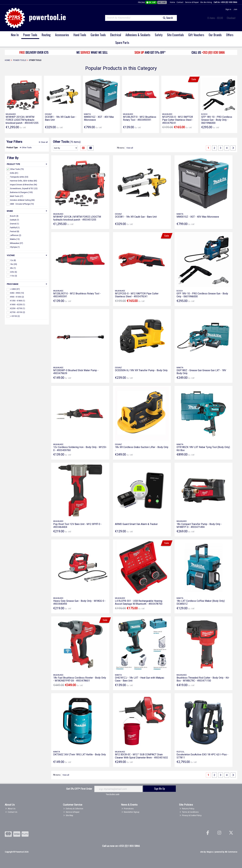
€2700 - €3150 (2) (18, 312)
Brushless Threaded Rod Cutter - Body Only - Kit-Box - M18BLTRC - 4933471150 (203, 679)
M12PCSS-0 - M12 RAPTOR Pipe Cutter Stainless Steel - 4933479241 (178, 120)
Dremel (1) (15, 224)
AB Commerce (231, 852)
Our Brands (215, 35)
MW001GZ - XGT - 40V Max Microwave (198, 217)
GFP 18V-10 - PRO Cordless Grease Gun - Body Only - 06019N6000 (217, 120)
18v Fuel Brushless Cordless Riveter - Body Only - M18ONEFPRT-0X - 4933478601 (80, 679)
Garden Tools (98, 35)
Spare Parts (122, 42)
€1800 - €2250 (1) (18, 305)
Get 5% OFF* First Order (79, 789)
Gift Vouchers (196, 35)
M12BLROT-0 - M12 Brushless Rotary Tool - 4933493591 (140, 118)
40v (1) (13, 268)
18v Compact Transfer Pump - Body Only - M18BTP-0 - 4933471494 (199, 526)
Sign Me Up (160, 789)
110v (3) (14, 276)
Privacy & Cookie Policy (191, 815)
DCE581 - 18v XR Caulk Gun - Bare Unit (136, 217)
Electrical (116, 35)
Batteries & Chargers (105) (21, 192)
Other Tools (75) (17, 169)
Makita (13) (15, 239)
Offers (230, 35)
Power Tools (30, 35)
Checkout (231, 18)
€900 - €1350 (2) (17, 297)
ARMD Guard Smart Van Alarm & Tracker (136, 524)
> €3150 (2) (15, 316)
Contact (180, 2)
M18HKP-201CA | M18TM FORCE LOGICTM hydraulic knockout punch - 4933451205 (22, 120)
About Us (10, 809)
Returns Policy (187, 809)
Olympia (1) (15, 247)
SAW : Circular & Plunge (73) (22, 204)
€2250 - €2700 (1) (18, 308)
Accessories (62, 35)
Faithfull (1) (15, 228)
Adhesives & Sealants (138, 35)
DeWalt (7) (15, 220)
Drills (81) (14, 173)
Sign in (228, 9)
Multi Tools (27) (17, 196)
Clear (43, 142)
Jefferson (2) (16, 235)
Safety (159, 35)
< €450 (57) (15, 289)
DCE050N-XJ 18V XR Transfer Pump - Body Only (141, 370)
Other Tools (26, 148)
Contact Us (11, 812)
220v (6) (14, 272)
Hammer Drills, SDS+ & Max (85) (24, 181)
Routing (46, 35)
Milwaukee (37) (17, 243)
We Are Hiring (206, 2)
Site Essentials (175, 35)
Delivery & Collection (73, 809)
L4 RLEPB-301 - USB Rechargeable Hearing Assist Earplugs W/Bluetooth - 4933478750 (139, 602)
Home (172, 2)
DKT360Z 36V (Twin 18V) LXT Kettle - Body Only (80, 754)
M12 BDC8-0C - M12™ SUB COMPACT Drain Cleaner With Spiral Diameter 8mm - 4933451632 (141, 756)
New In (15, 35)
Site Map (68, 815)
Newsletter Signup (130, 812)
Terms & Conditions (189, 812)
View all (130, 148)
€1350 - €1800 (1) (18, 301)
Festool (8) (15, 231)
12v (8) (13, 260)
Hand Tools (80, 35)
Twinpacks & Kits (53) (19, 177)
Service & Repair (192, 2)
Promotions (128, 809)
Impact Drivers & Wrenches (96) (24, 185)
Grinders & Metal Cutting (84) (22, 200)
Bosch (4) (14, 216)
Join (235, 9)
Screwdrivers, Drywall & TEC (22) (24, 189)
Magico (210, 852)
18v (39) (14, 264)
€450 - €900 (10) (17, 293)
